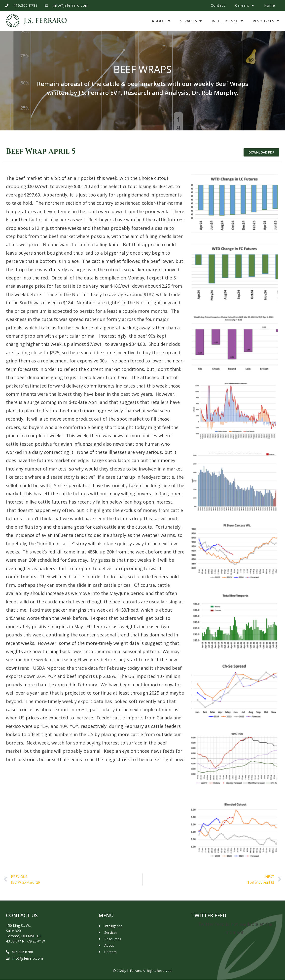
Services (191, 21)
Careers (245, 5)
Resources (266, 21)
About (161, 21)
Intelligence (227, 21)
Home (270, 5)
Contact (218, 5)
